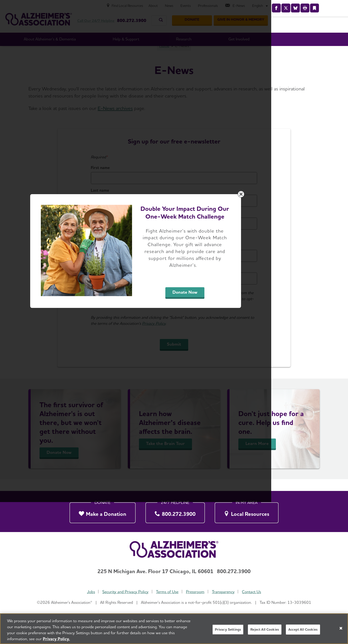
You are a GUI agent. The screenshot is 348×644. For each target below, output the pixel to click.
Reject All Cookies (265, 629)
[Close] (341, 628)
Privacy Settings (228, 629)
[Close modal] (279, 265)
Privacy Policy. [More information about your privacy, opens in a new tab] (56, 639)
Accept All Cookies (303, 629)
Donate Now (223, 363)
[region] (174, 629)
